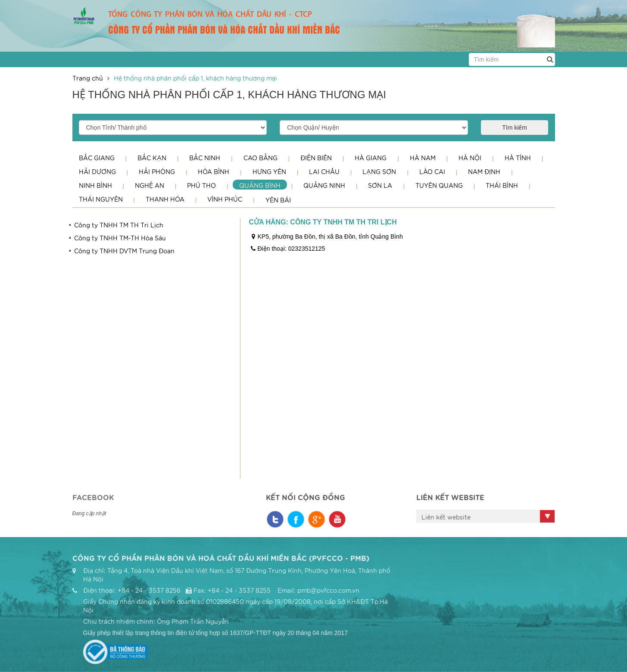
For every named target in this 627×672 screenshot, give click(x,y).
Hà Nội (470, 158)
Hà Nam (423, 158)
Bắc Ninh (205, 158)
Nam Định (484, 171)
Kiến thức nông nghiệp (505, 575)
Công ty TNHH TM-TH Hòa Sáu (120, 238)
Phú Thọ (201, 185)
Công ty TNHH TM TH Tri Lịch (119, 225)
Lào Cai (432, 171)
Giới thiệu (414, 570)
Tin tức (490, 559)
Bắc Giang (97, 158)
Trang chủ (88, 78)
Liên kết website (446, 517)
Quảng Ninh (324, 185)
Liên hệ (490, 602)
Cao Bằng (260, 158)
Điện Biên (316, 158)
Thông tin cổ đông (511, 591)
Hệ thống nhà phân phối (431, 598)
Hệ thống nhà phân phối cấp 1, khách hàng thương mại (195, 78)
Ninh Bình (95, 185)
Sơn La (380, 185)
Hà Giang (371, 158)
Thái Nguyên (101, 199)
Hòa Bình (214, 171)
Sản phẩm (413, 582)
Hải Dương (97, 171)
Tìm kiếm (515, 128)
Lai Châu (324, 171)
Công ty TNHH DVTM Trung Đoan (124, 251)
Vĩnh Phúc (225, 199)
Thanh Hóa (165, 199)
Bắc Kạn (152, 158)
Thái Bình (502, 185)
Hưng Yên (269, 171)
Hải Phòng (157, 171)
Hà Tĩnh (518, 158)
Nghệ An (150, 185)
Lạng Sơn (379, 171)
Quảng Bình (260, 185)
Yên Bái (278, 200)
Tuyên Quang (439, 185)
